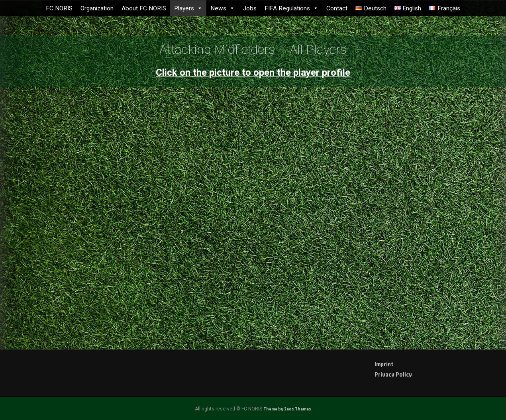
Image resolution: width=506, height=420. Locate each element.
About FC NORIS (144, 8)
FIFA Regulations (291, 8)
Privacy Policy (393, 374)
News (223, 8)
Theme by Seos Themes (287, 409)
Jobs (250, 8)
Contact (337, 8)
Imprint (384, 364)
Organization (97, 8)
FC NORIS (59, 8)
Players (188, 8)
